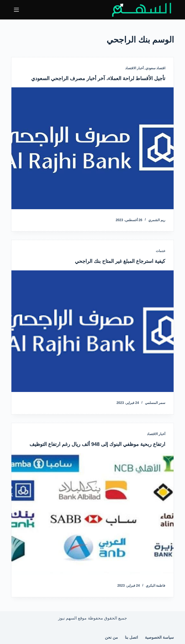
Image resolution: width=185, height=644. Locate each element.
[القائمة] (16, 10)
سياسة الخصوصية (159, 637)
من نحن (111, 637)
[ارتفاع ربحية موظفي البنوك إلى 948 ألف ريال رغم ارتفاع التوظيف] (92, 514)
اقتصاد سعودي (155, 68)
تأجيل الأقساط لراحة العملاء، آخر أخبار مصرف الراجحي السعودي (98, 78)
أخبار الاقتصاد (134, 68)
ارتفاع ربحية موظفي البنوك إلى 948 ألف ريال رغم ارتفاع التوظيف (97, 444)
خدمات (161, 251)
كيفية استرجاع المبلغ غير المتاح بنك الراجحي (120, 261)
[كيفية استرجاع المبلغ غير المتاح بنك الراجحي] (92, 331)
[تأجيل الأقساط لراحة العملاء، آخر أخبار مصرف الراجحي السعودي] (92, 148)
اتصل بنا (131, 637)
